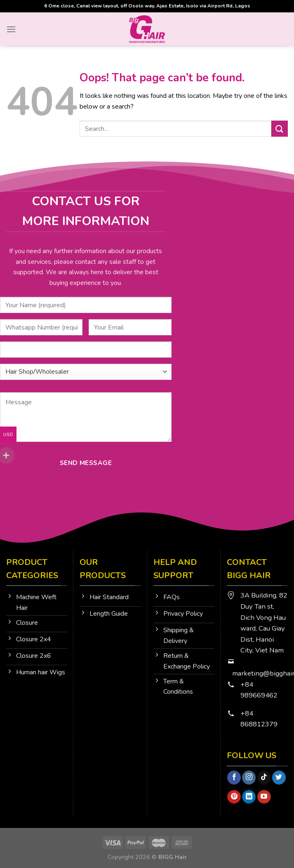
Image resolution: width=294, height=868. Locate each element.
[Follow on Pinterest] (234, 797)
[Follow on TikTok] (264, 778)
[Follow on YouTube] (264, 797)
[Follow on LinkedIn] (249, 797)
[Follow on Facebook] (234, 778)
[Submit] (280, 129)
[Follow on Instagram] (249, 778)
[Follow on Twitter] (279, 778)
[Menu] (11, 29)
